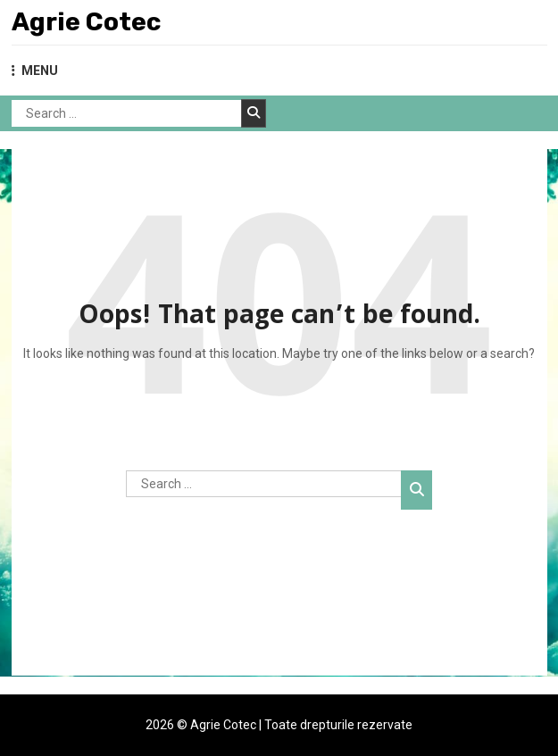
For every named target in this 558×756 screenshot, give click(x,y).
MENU (35, 71)
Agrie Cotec (86, 22)
